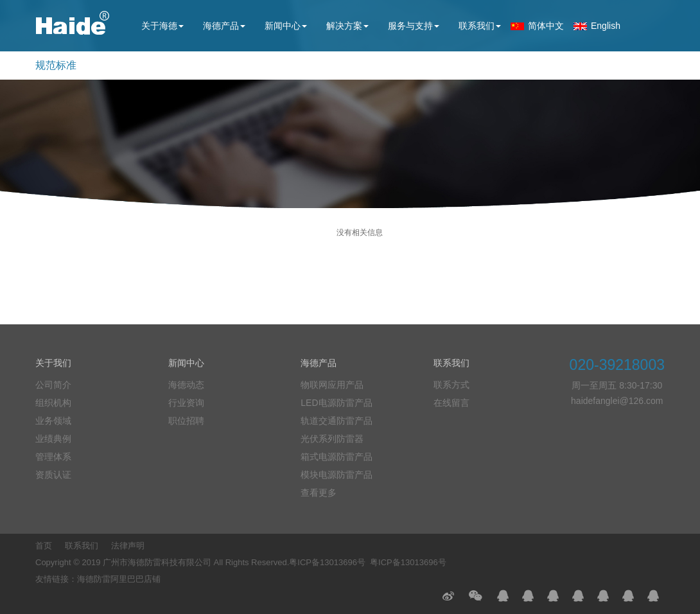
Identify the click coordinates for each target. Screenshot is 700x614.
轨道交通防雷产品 (337, 421)
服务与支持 (414, 26)
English (606, 26)
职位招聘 (186, 421)
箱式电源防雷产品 (337, 457)
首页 (44, 546)
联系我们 (480, 26)
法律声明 (128, 546)
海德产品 (224, 26)
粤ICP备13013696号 (327, 562)
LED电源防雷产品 (336, 403)
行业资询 (186, 403)
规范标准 (56, 65)
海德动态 (186, 385)
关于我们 (53, 363)
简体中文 (546, 26)
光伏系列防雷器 (332, 439)
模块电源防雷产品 (337, 475)
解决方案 (347, 26)
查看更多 (319, 493)
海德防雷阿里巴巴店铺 (119, 579)
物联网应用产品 (332, 385)
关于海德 (162, 26)
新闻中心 (286, 26)
